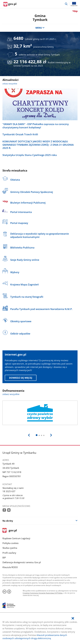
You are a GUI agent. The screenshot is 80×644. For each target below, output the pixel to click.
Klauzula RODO (10, 567)
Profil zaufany (9, 553)
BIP (4, 558)
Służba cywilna (10, 548)
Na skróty (8, 521)
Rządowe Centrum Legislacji (16, 538)
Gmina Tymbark (40, 18)
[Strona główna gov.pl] (10, 4)
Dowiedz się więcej (21, 378)
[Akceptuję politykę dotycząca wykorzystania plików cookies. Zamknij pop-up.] (73, 618)
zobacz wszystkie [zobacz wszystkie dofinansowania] (11, 394)
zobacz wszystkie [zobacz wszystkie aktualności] (10, 84)
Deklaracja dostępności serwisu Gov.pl (22, 562)
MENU (40, 28)
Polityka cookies (10, 543)
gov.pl (10, 531)
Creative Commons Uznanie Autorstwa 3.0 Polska (43, 593)
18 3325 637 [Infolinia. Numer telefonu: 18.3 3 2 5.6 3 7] (9, 491)
